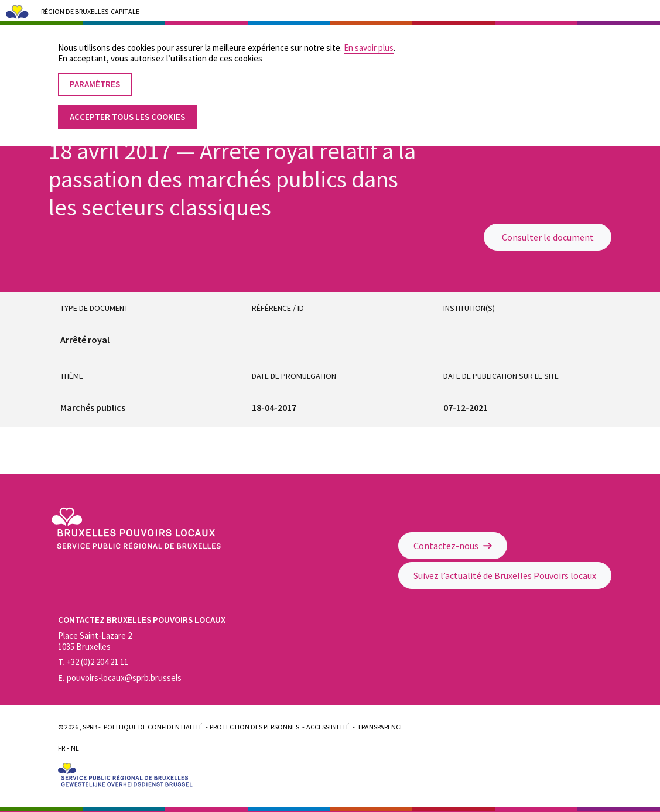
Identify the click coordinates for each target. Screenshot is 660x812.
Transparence (380, 727)
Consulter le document (548, 237)
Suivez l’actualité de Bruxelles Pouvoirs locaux (505, 575)
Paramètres (95, 73)
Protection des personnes (254, 727)
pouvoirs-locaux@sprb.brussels (120, 678)
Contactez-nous (453, 546)
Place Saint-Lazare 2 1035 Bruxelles (95, 641)
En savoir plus (369, 37)
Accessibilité (328, 727)
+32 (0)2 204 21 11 (93, 662)
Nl (75, 748)
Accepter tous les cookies (127, 106)
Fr (61, 748)
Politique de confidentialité (153, 727)
